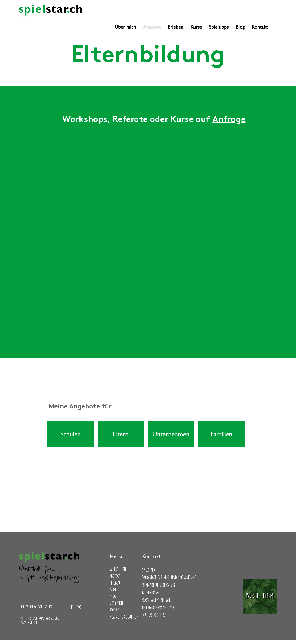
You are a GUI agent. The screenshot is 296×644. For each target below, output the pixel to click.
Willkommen (118, 569)
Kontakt (115, 610)
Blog (113, 596)
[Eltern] (121, 434)
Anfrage (229, 120)
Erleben (115, 583)
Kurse (113, 589)
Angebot (115, 576)
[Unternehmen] (171, 434)
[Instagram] (29, 22)
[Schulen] (71, 434)
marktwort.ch (29, 622)
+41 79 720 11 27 (154, 615)
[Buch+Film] (260, 596)
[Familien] (221, 434)
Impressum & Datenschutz (36, 607)
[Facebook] (22, 22)
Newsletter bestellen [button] (124, 617)
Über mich (116, 603)
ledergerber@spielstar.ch (159, 607)
